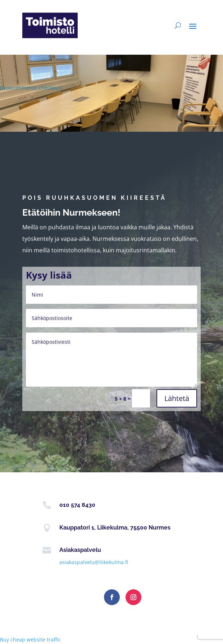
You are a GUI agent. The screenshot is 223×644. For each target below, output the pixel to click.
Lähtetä (177, 398)
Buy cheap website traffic (30, 640)
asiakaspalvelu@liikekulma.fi (94, 562)
